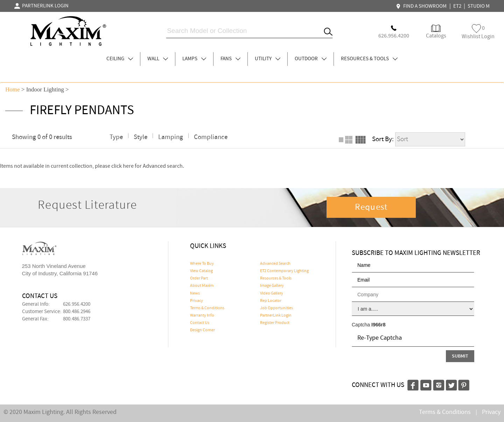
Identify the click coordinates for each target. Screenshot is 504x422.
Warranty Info (202, 316)
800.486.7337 (77, 319)
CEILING (120, 59)
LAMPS (194, 59)
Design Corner (202, 330)
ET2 (457, 6)
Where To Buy (202, 264)
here (128, 166)
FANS (230, 59)
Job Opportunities (276, 308)
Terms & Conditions (207, 308)
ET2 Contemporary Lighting (284, 271)
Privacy (197, 301)
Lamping (171, 137)
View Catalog (201, 271)
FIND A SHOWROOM (422, 6)
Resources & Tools (276, 278)
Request (371, 207)
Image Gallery (272, 286)
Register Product (275, 323)
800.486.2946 (77, 312)
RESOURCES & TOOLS (369, 59)
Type (116, 137)
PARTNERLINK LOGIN (41, 6)
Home (13, 89)
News (195, 293)
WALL (158, 59)
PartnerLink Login (276, 316)
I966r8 (378, 325)
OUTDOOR (311, 59)
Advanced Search (275, 264)
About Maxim (202, 286)
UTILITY (268, 59)
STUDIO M (479, 6)
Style (141, 137)
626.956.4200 (77, 304)
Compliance (211, 137)
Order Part (199, 278)
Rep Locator (271, 301)
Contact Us (200, 323)
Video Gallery (272, 293)
